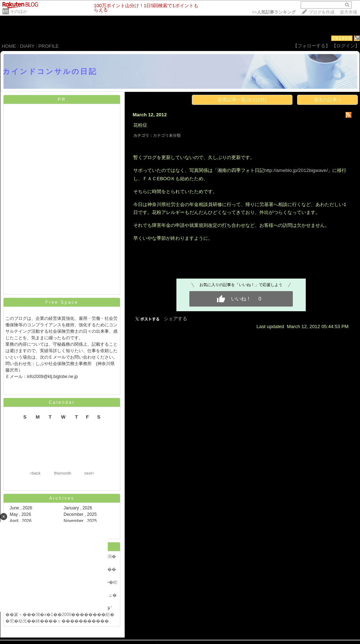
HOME (9, 46)
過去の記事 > (327, 100)
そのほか (19, 11)
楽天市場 (349, 12)
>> (274, 12)
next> (89, 473)
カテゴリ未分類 (167, 135)
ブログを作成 (322, 12)
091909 (342, 38)
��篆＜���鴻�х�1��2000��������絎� (60, 615)
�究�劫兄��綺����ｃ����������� (57, 621)
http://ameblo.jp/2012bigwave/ (296, 170)
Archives (62, 498)
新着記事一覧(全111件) (242, 100)
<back (35, 473)
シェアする (176, 319)
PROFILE (49, 46)
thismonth (63, 473)
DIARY (27, 46)
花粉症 (140, 125)
